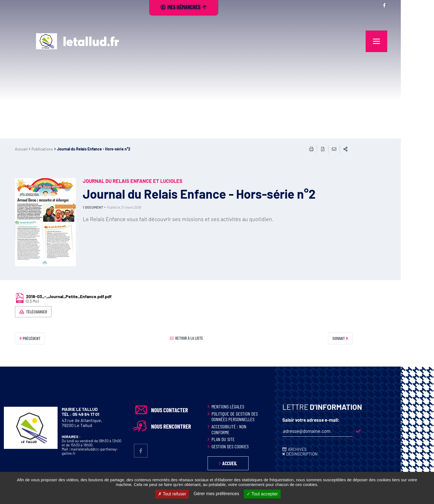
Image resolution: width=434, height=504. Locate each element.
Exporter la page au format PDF (356, 149)
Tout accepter (262, 494)
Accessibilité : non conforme (262, 429)
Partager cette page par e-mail (367, 149)
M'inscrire (391, 431)
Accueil (54, 149)
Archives (330, 449)
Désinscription (335, 454)
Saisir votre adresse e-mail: (344, 420)
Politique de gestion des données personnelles (268, 417)
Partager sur (379, 149)
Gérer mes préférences (216, 494)
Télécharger (69, 312)
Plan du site (256, 439)
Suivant (372, 338)
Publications (75, 149)
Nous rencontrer (204, 426)
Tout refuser (172, 494)
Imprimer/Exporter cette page (345, 149)
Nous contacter (203, 410)
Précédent (65, 338)
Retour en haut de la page (417, 367)
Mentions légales (261, 406)
